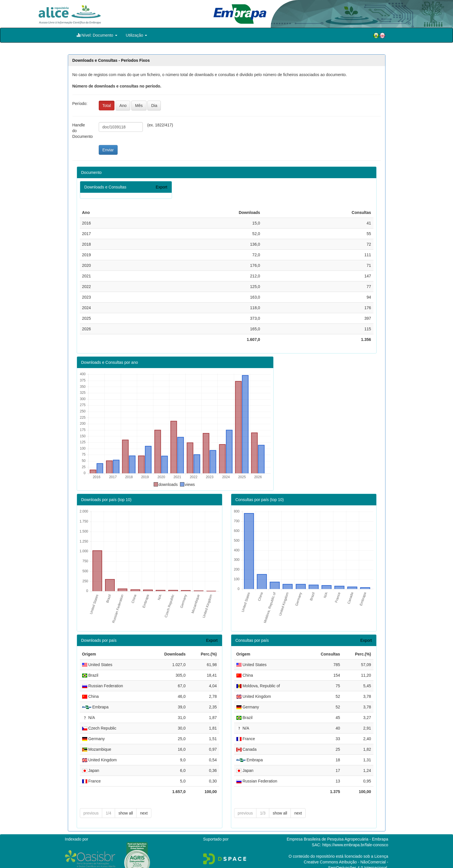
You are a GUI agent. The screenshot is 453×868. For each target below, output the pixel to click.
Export (161, 187)
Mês (139, 106)
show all (126, 804)
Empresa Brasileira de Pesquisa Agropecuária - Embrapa (338, 830)
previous (91, 804)
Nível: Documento (97, 35)
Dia (154, 106)
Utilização (137, 35)
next (144, 804)
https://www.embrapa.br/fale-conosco (355, 836)
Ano (123, 106)
